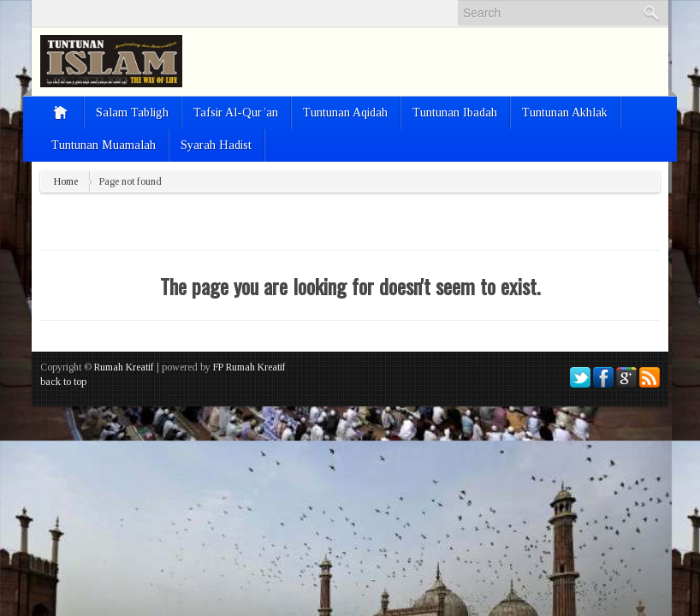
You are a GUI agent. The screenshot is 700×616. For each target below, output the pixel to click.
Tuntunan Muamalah (104, 145)
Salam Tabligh (132, 113)
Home (66, 181)
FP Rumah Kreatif (249, 367)
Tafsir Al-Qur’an (236, 113)
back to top (63, 382)
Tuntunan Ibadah (455, 113)
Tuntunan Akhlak (565, 113)
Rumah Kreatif (124, 367)
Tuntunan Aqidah (345, 113)
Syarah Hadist (216, 145)
